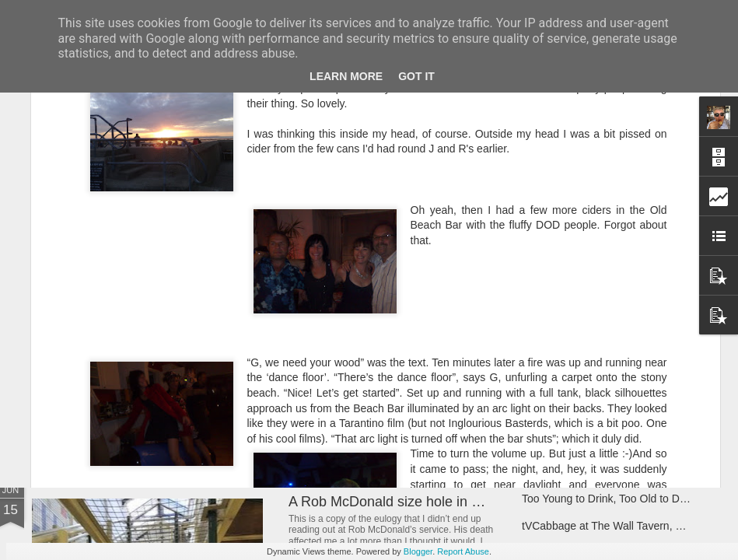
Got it (416, 76)
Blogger (418, 551)
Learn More (346, 76)
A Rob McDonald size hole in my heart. (409, 502)
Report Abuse (463, 551)
